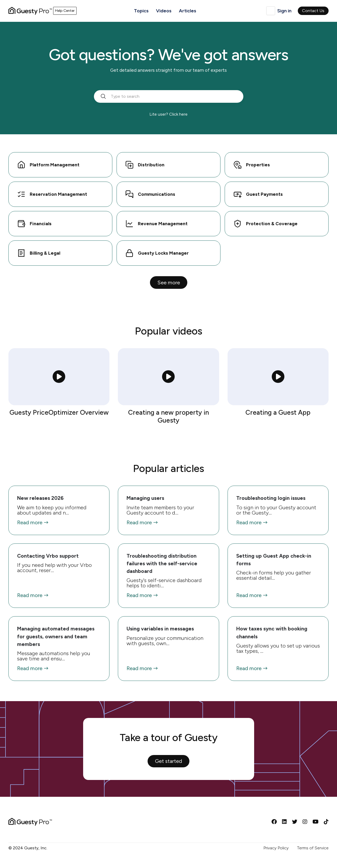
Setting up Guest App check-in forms (274, 560)
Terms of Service (313, 848)
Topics (141, 11)
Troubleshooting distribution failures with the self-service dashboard (162, 564)
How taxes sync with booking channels (272, 632)
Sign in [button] (284, 11)
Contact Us (313, 11)
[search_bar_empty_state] (169, 96)
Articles (188, 11)
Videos (164, 11)
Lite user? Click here (168, 114)
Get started (168, 761)
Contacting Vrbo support (48, 556)
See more (169, 283)
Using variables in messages (160, 629)
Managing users (145, 498)
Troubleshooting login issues (271, 498)
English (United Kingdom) (271, 11)
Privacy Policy (276, 848)
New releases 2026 (40, 498)
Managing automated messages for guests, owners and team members (56, 636)
